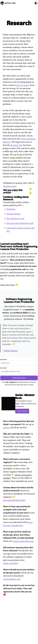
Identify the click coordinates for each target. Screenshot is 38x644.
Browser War (17, 145)
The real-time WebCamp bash (20, 223)
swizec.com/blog (11, 563)
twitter (6, 428)
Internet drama (13, 214)
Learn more (22, 411)
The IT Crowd (22, 85)
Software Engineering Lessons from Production (19, 301)
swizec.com (10, 3)
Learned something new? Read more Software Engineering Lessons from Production (19, 247)
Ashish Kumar (11, 351)
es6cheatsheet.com (12, 579)
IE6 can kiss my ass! (15, 219)
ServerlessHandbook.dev (14, 500)
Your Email (3, 368)
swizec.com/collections (23, 541)
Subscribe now (19, 378)
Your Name (3, 360)
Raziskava (11, 209)
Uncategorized (10, 186)
